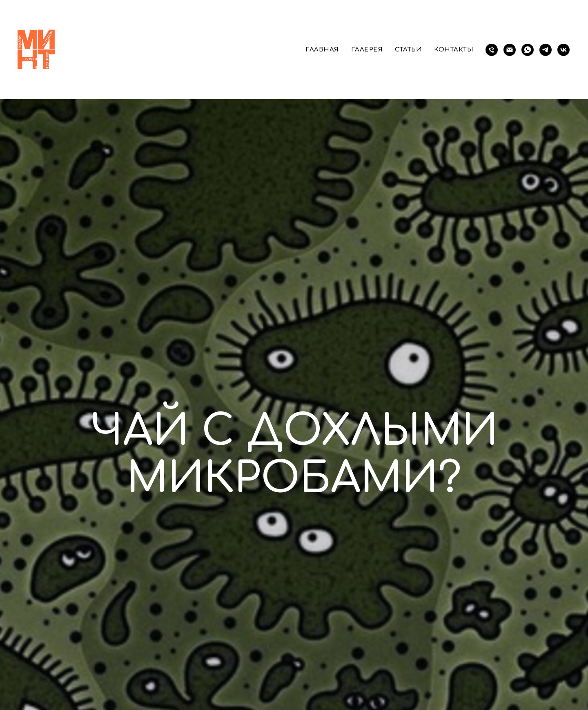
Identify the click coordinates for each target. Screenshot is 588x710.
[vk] (563, 50)
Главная (322, 50)
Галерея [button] (367, 50)
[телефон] (492, 50)
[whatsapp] (528, 50)
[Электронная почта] (510, 50)
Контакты (454, 50)
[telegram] (546, 50)
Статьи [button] (408, 50)
